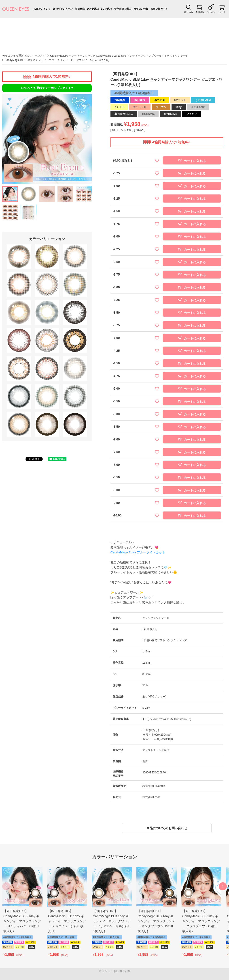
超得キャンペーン (63, 9)
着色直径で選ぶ (123, 9)
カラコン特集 (141, 9)
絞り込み (189, 12)
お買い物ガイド (159, 9)
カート (222, 12)
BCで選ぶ (106, 9)
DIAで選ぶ (93, 9)
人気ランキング (42, 9)
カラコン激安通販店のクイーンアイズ (25, 56)
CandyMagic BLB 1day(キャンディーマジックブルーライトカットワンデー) (141, 56)
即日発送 (80, 9)
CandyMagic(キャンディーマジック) (72, 56)
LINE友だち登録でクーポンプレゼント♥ (47, 88)
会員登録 (200, 12)
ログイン (211, 12)
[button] (223, 886)
